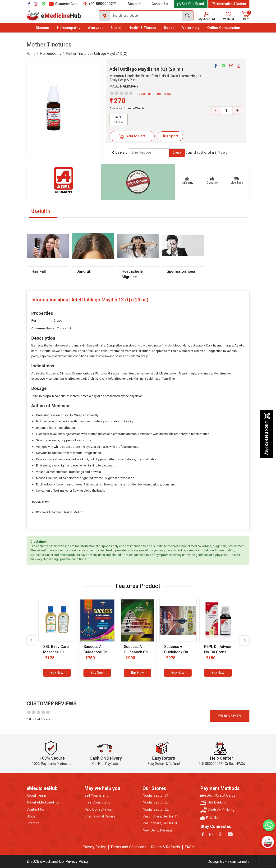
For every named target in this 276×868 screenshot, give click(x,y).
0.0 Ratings (144, 94)
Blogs (31, 816)
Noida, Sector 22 (156, 810)
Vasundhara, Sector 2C (161, 823)
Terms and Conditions (128, 847)
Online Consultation (224, 28)
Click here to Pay (267, 434)
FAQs (189, 847)
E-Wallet (210, 818)
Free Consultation (98, 802)
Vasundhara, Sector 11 (160, 816)
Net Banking (213, 802)
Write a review (230, 716)
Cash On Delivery (217, 810)
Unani (116, 28)
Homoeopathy (69, 28)
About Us (134, 4)
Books (169, 28)
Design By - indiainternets (228, 862)
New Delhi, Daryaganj (159, 830)
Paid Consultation (98, 810)
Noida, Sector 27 (156, 802)
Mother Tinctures (78, 54)
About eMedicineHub (43, 802)
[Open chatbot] (268, 842)
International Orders (100, 816)
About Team (36, 796)
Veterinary (191, 28)
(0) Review (164, 94)
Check (177, 153)
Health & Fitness (142, 28)
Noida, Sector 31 (156, 796)
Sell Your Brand (96, 796)
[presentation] (31, 640)
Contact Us (160, 4)
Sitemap (33, 823)
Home (31, 54)
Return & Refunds (166, 847)
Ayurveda (96, 28)
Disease (42, 28)
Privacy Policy (94, 847)
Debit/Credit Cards (218, 796)
